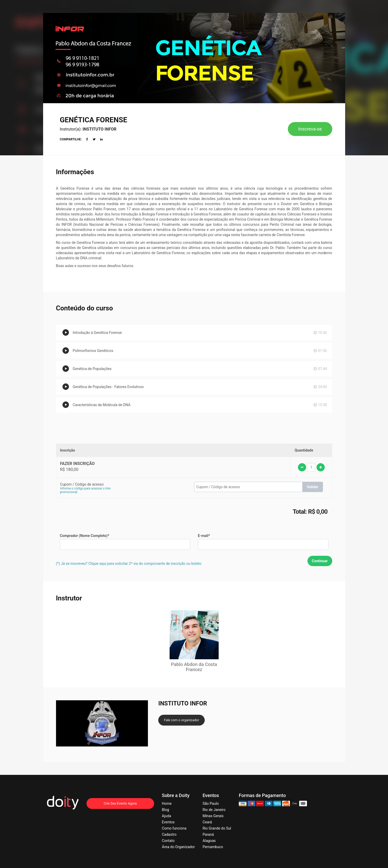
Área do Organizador (178, 847)
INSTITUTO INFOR (100, 129)
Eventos (168, 822)
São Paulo (211, 803)
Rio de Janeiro (214, 810)
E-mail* (204, 536)
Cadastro (169, 834)
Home (167, 803)
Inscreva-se (310, 129)
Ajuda (167, 816)
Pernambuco (213, 847)
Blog (165, 810)
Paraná (208, 834)
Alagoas (209, 841)
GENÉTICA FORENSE (94, 120)
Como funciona (174, 828)
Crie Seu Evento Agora (120, 803)
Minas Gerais (213, 816)
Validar (312, 487)
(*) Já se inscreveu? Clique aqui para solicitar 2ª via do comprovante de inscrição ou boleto (129, 564)
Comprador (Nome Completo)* (85, 536)
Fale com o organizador (181, 720)
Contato (168, 841)
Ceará (207, 822)
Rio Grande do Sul (217, 828)
